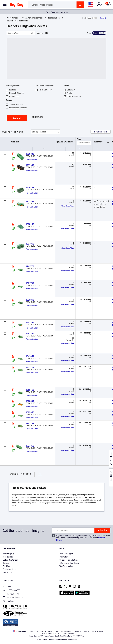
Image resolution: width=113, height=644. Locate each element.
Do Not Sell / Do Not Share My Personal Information (56, 640)
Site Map (6, 566)
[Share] (103, 18)
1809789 (30, 283)
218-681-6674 (11, 594)
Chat (7, 587)
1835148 (30, 224)
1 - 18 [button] (14, 132)
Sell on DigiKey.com (11, 560)
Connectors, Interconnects (33, 18)
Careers (6, 563)
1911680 (30, 165)
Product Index (12, 18)
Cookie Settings (69, 633)
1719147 (30, 188)
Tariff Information (66, 566)
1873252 (30, 201)
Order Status (64, 557)
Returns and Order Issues (69, 563)
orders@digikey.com (13, 598)
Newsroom (7, 572)
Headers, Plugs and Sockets (18, 21)
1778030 (30, 154)
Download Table (101, 132)
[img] (17, 5)
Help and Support (66, 554)
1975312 (30, 300)
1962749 (30, 423)
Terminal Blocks (54, 18)
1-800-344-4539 (12, 590)
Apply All (17, 118)
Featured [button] (39, 132)
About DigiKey (9, 554)
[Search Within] (18, 33)
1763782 (30, 334)
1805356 (30, 412)
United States (19, 631)
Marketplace (8, 557)
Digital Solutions (9, 569)
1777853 (30, 446)
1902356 (30, 323)
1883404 (30, 401)
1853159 (30, 390)
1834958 (30, 244)
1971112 (30, 367)
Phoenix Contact (32, 159)
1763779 (30, 266)
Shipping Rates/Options (69, 560)
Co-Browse (9, 601)
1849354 (30, 356)
